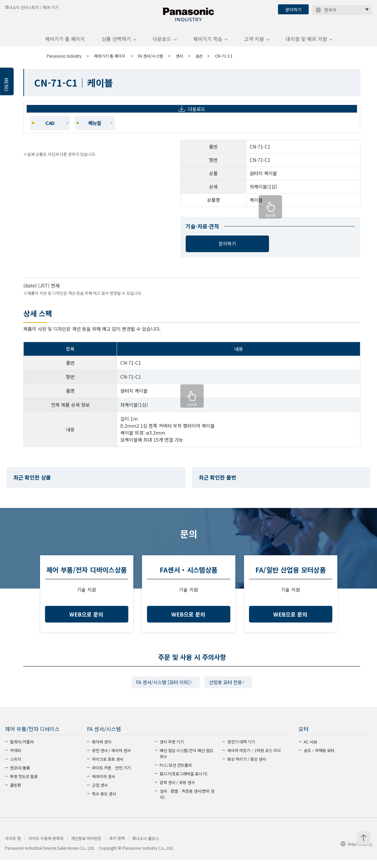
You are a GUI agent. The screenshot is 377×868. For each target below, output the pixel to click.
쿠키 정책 (117, 846)
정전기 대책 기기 (241, 750)
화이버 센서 (102, 750)
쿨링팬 (15, 793)
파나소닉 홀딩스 (146, 846)
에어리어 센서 (103, 784)
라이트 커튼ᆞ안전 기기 (111, 776)
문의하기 (293, 9)
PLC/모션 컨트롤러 (176, 773)
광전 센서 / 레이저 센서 (111, 758)
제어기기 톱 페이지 (65, 44)
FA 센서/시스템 (150, 61)
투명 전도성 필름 (24, 784)
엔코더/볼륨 (20, 776)
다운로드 (162, 44)
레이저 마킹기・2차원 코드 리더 (254, 758)
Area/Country (356, 852)
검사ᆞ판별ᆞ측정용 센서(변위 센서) (187, 802)
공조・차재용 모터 (319, 758)
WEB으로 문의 (86, 620)
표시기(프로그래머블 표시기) (183, 782)
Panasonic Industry (64, 61)
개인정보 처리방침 (86, 846)
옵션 (199, 61)
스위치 (15, 767)
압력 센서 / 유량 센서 (177, 790)
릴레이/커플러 (22, 750)
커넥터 (15, 758)
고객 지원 (254, 44)
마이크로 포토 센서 (108, 767)
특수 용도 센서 (104, 802)
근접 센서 (100, 793)
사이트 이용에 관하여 (46, 846)
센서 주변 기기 (172, 750)
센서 (179, 61)
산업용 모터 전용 (228, 689)
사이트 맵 (13, 846)
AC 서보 (310, 750)
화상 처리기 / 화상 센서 (247, 767)
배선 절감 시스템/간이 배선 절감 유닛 (186, 761)
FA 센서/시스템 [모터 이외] (160, 689)
